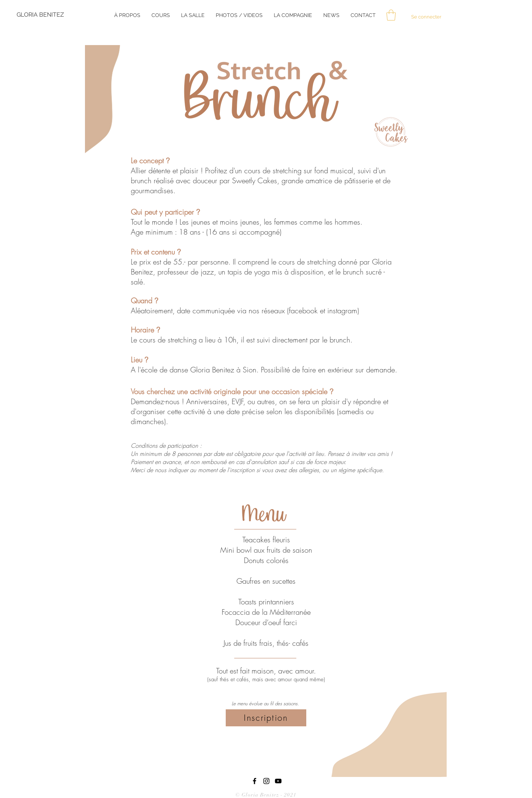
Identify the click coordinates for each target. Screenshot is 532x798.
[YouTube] (278, 781)
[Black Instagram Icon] (266, 781)
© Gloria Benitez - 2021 (267, 795)
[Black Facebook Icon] (255, 781)
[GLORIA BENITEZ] (41, 15)
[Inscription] (266, 718)
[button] (391, 15)
